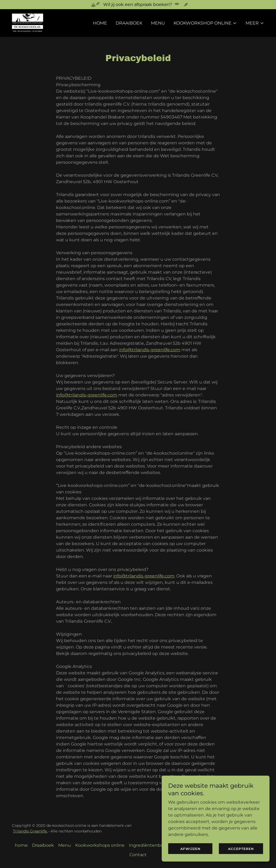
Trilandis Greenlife (30, 831)
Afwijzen (190, 849)
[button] (205, 23)
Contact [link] (138, 855)
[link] (27, 23)
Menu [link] (158, 23)
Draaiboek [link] (129, 23)
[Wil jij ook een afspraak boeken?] (138, 5)
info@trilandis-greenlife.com (150, 350)
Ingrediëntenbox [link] (147, 845)
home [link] (100, 23)
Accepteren (241, 849)
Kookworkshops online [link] (100, 845)
